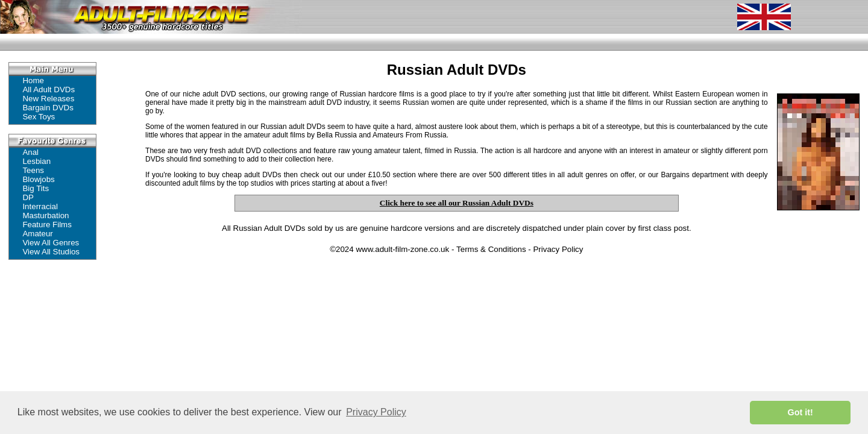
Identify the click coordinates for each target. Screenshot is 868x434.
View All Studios (51, 252)
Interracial (40, 206)
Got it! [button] (800, 412)
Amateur (37, 234)
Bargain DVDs (48, 108)
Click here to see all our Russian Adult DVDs (457, 203)
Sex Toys (39, 117)
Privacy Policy (558, 249)
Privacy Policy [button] (376, 412)
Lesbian (36, 161)
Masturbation (46, 215)
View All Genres (51, 243)
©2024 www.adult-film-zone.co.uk (389, 249)
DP (28, 197)
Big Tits (36, 188)
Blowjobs (38, 179)
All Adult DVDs (49, 90)
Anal (30, 152)
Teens (33, 170)
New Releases (48, 99)
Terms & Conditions (491, 249)
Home (33, 80)
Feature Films (47, 225)
